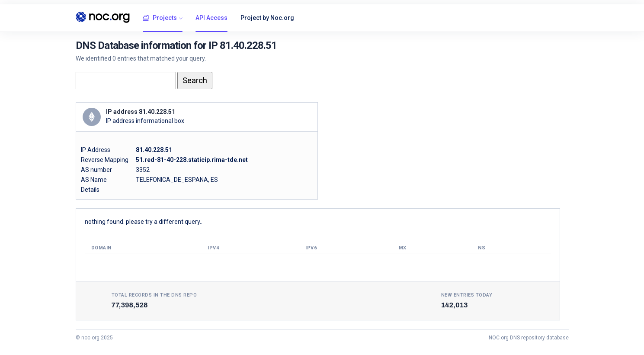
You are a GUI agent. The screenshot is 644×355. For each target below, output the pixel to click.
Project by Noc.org (267, 18)
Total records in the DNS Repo (154, 295)
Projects (160, 18)
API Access (211, 18)
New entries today (467, 295)
